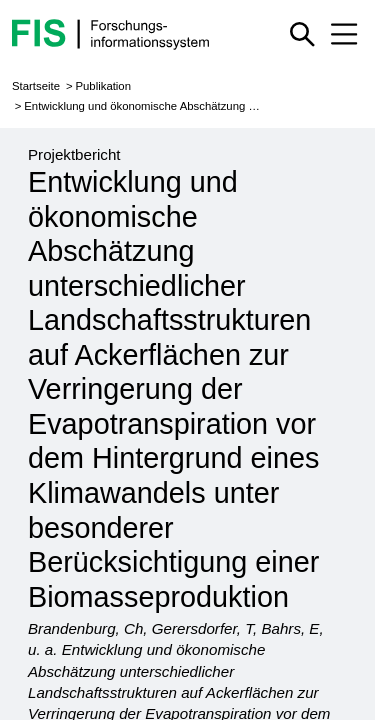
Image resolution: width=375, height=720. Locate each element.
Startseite (36, 86)
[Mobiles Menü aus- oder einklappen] (344, 34)
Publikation (103, 86)
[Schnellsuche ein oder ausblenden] (303, 34)
